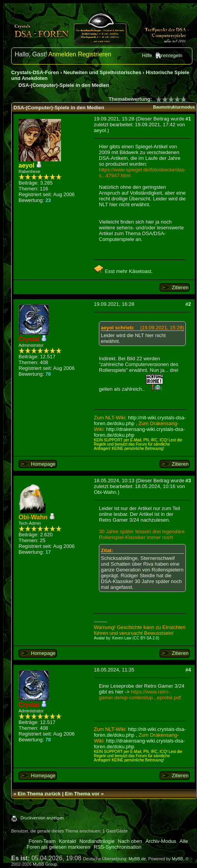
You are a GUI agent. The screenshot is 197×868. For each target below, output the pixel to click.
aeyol (100, 130)
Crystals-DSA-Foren (35, 72)
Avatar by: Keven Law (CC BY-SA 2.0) (127, 638)
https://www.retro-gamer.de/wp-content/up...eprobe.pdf (140, 695)
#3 (188, 481)
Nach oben (130, 841)
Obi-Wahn (105, 492)
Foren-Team (42, 841)
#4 (188, 670)
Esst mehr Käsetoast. (123, 271)
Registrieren (95, 54)
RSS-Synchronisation (117, 847)
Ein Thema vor (82, 794)
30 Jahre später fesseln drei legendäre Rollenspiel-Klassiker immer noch (142, 534)
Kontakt (68, 841)
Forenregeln (169, 55)
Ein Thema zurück (39, 794)
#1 (188, 119)
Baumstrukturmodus (174, 107)
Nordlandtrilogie (97, 841)
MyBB (177, 859)
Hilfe (147, 55)
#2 (188, 304)
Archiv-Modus (161, 841)
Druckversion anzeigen (42, 818)
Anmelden (62, 54)
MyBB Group (45, 864)
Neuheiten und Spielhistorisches (102, 72)
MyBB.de (137, 859)
